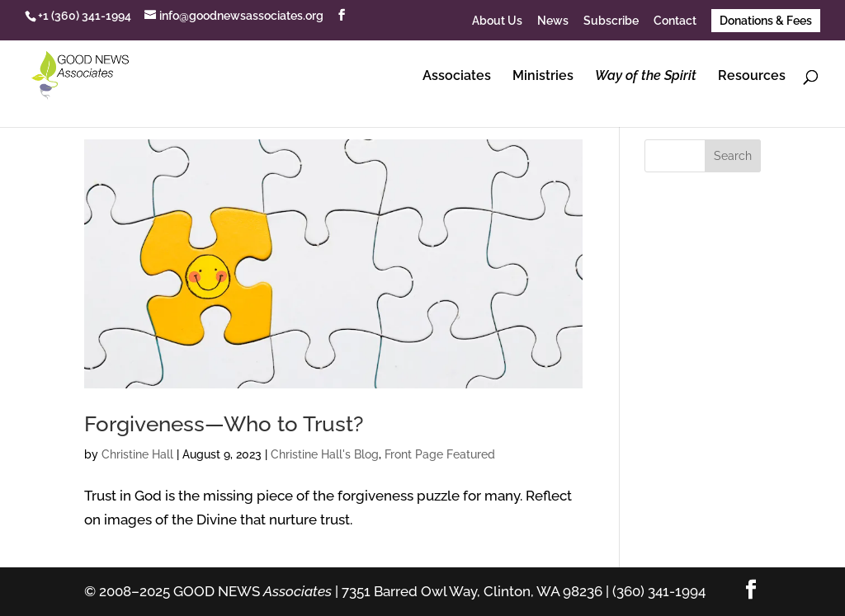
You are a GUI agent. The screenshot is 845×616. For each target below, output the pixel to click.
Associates (457, 77)
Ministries (543, 77)
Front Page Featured (440, 454)
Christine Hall (137, 454)
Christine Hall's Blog (325, 454)
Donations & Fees (766, 21)
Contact (675, 21)
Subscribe (611, 21)
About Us (497, 21)
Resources (752, 77)
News (553, 21)
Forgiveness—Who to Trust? (224, 424)
